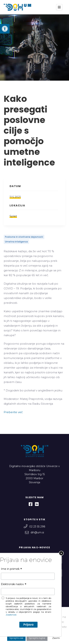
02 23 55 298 (34, 527)
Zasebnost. (16, 596)
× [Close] (61, 42)
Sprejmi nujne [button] (37, 638)
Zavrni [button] (56, 638)
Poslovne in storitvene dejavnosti (24, 237)
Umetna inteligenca (16, 242)
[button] (5, 29)
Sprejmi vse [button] (16, 638)
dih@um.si (34, 532)
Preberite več (13, 412)
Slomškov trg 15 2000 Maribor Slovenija (35, 478)
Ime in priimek (14, 554)
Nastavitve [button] (54, 632)
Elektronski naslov (16, 567)
